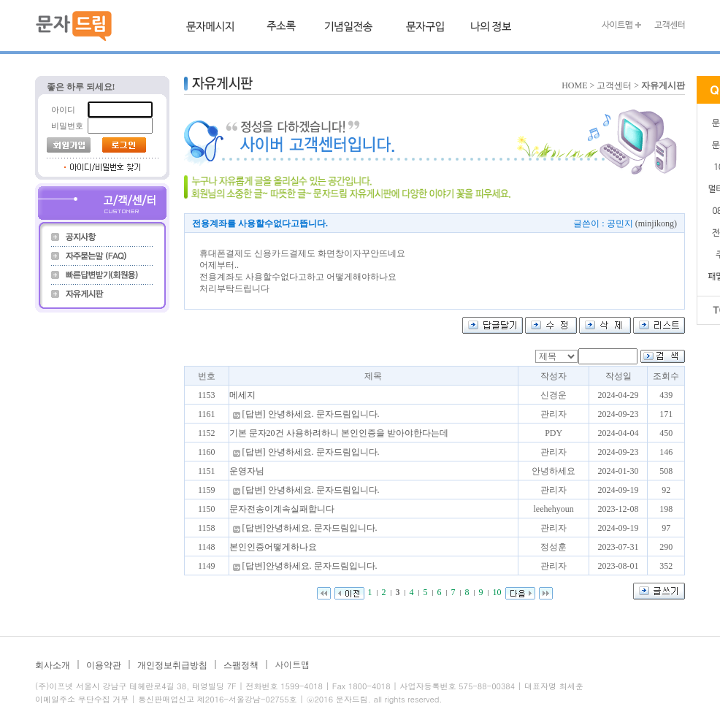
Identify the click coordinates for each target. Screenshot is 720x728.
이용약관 (104, 665)
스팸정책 (241, 665)
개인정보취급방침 (172, 665)
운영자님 (247, 471)
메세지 (242, 395)
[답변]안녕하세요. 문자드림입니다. (303, 528)
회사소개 (53, 665)
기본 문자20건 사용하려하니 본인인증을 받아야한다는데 (339, 433)
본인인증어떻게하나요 (273, 547)
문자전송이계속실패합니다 (282, 509)
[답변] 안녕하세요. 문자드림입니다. (305, 414)
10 (497, 592)
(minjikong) (656, 223)
